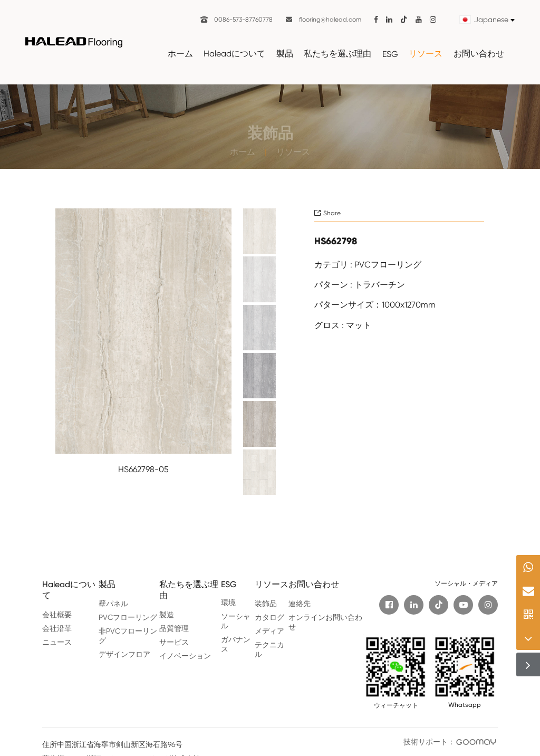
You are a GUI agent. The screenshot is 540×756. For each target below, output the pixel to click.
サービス (174, 642)
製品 (285, 54)
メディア (269, 631)
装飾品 (266, 604)
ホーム (180, 54)
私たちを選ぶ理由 (337, 54)
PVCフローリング (128, 617)
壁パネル (113, 604)
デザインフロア (124, 654)
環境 (228, 602)
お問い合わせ (479, 54)
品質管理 (174, 628)
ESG (390, 54)
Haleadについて (234, 54)
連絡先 (300, 604)
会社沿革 (57, 628)
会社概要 (57, 615)
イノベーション (185, 656)
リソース (426, 54)
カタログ (269, 617)
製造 (167, 615)
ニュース (57, 642)
